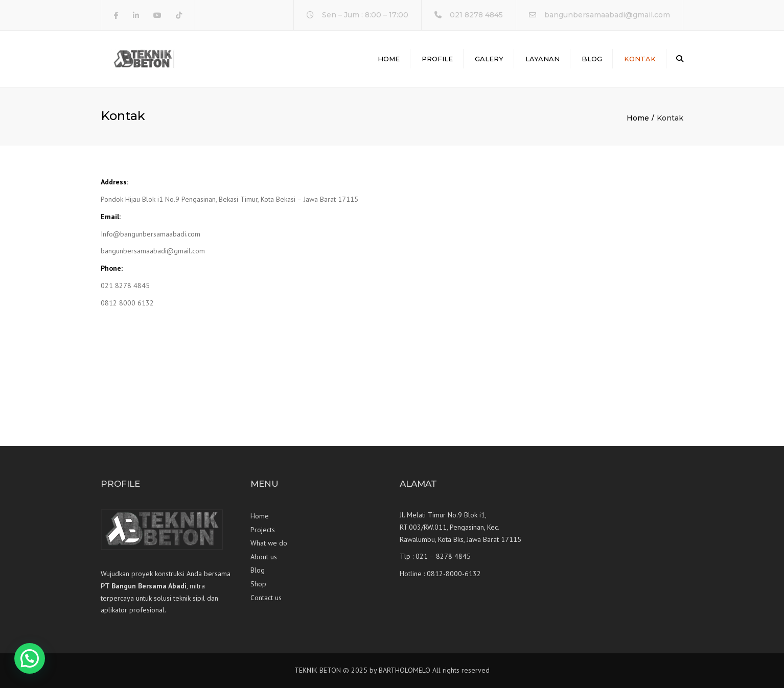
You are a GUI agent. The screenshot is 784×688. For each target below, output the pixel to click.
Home (389, 59)
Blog (592, 59)
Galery (489, 59)
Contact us (266, 598)
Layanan (543, 59)
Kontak (640, 59)
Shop (258, 584)
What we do (269, 543)
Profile (437, 59)
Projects (263, 530)
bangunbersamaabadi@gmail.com (607, 15)
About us (264, 557)
